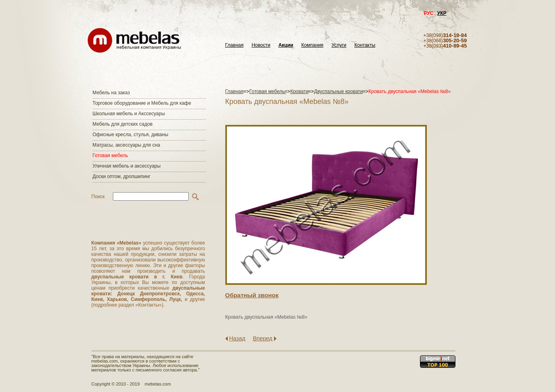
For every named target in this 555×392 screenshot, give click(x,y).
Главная (235, 45)
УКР (442, 13)
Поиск (98, 197)
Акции (286, 45)
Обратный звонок (252, 295)
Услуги (339, 45)
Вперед (263, 338)
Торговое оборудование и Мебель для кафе (142, 103)
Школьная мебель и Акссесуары (129, 114)
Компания (312, 45)
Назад (237, 338)
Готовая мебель (110, 156)
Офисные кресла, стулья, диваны (131, 135)
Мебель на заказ (111, 93)
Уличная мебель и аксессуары (127, 166)
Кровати (299, 91)
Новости (261, 45)
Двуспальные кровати (338, 91)
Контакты (365, 45)
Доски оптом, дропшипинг (122, 176)
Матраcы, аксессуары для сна (127, 145)
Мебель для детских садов (123, 124)
